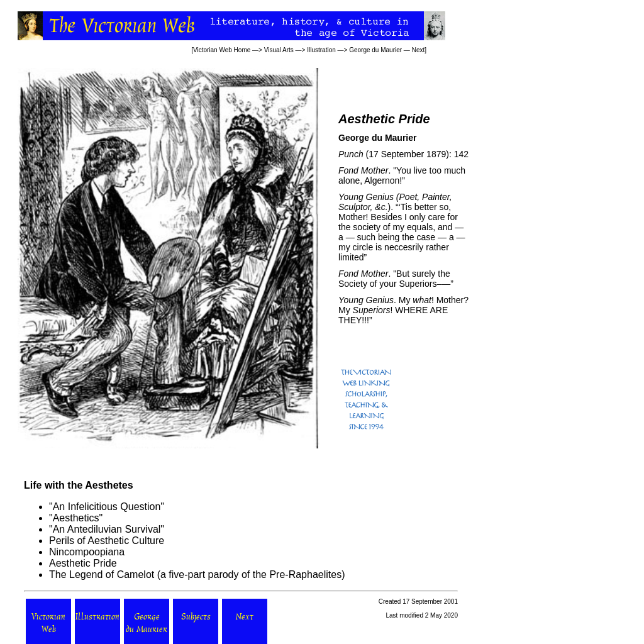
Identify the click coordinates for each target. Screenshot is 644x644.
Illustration (321, 50)
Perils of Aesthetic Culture (107, 541)
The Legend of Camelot (102, 575)
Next (419, 50)
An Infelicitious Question (107, 507)
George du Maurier (375, 50)
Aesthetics (76, 518)
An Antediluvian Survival (107, 529)
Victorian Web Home (222, 50)
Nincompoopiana (87, 552)
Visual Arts (279, 50)
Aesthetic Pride (83, 563)
